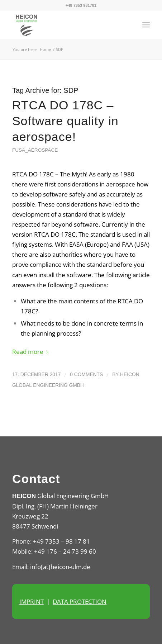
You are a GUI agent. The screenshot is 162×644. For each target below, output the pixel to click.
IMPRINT (32, 602)
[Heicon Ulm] (67, 25)
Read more (31, 352)
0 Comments (86, 375)
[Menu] (146, 25)
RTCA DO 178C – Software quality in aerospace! (65, 121)
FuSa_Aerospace (35, 150)
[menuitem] (146, 25)
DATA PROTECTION (80, 602)
